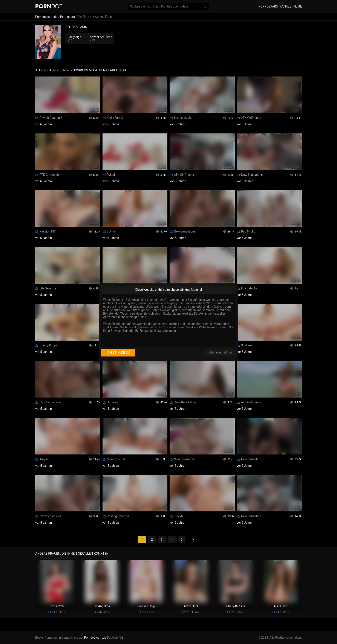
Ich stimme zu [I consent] (118, 353)
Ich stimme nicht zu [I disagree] (221, 353)
